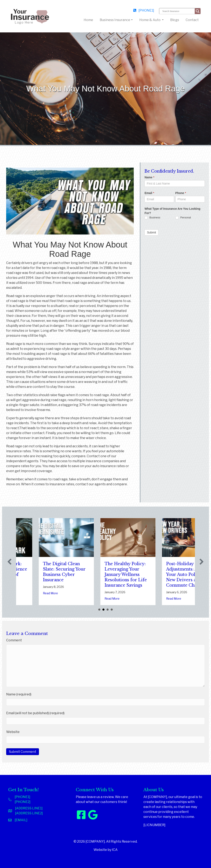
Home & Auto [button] (150, 20)
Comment (14, 640)
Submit (151, 232)
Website (13, 732)
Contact (192, 20)
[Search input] (178, 11)
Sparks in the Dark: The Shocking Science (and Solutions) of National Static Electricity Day (43, 574)
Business (152, 218)
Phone (181, 193)
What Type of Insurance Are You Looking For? (172, 211)
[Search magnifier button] (198, 11)
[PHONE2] (23, 802)
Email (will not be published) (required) (35, 713)
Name (149, 177)
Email (149, 193)
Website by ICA (106, 850)
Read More (28, 599)
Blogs (175, 20)
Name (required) (19, 694)
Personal (183, 218)
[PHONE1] (144, 10)
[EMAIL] (21, 820)
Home (89, 20)
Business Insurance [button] (115, 20)
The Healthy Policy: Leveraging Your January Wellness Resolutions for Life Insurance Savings (165, 574)
